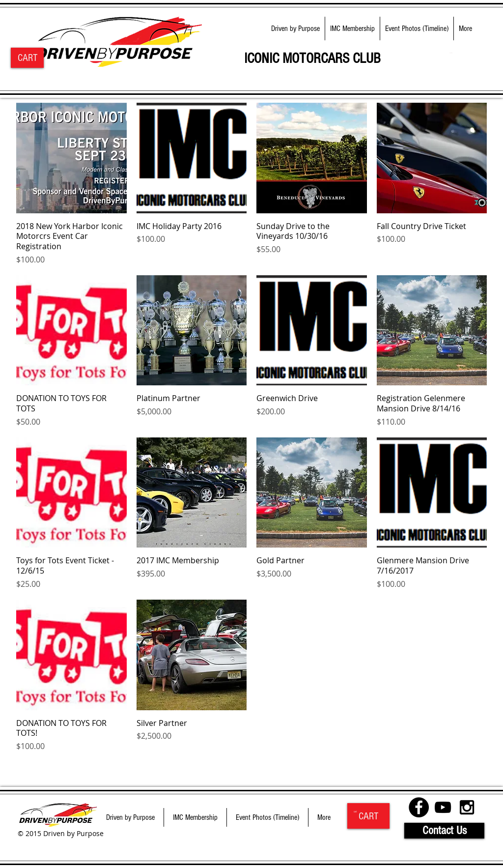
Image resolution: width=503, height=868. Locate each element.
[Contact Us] (444, 831)
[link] (452, 53)
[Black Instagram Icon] (467, 807)
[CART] (27, 58)
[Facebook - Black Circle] (419, 807)
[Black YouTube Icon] (443, 807)
